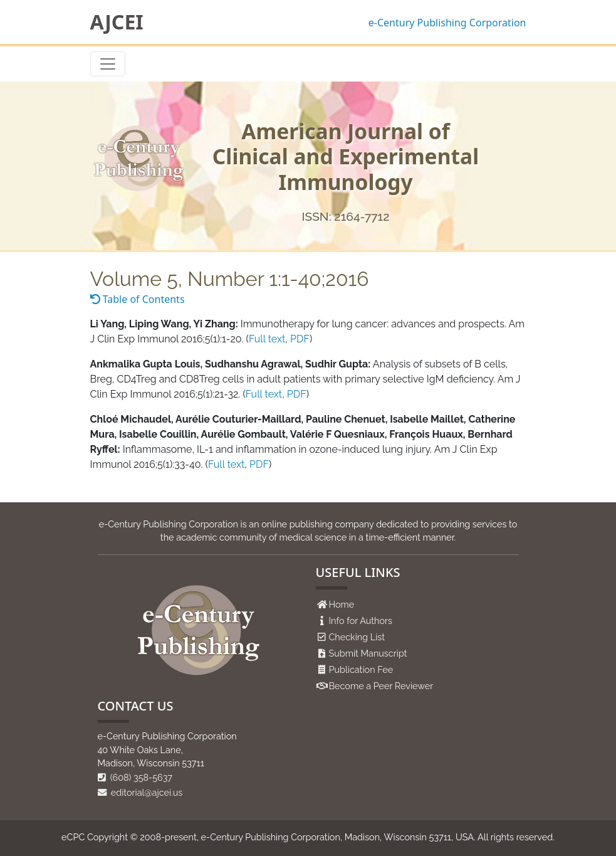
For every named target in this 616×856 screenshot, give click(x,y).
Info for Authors (361, 621)
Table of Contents (138, 299)
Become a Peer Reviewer (381, 686)
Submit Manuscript (368, 653)
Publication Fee (361, 669)
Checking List (357, 637)
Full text (267, 339)
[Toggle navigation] (108, 64)
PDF (300, 339)
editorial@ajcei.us (140, 792)
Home (342, 604)
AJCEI (117, 22)
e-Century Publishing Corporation (447, 23)
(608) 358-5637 (135, 777)
